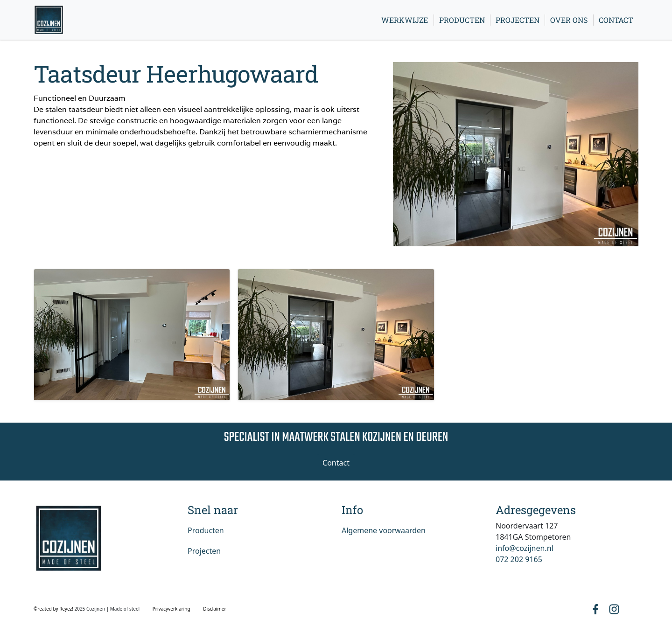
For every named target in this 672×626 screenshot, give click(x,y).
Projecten (518, 20)
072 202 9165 (519, 559)
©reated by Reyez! (54, 609)
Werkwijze (405, 20)
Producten (462, 20)
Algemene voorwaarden (384, 530)
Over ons (569, 20)
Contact (616, 20)
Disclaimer (214, 609)
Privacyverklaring (171, 609)
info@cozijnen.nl (525, 548)
